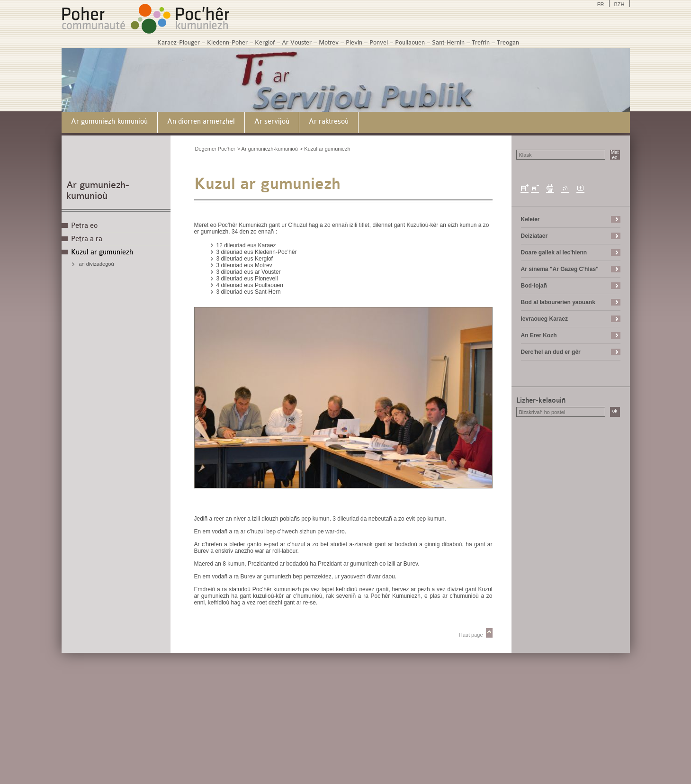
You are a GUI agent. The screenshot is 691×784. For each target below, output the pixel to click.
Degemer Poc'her (215, 149)
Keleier (530, 219)
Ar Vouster (297, 42)
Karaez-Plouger (179, 42)
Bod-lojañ (534, 286)
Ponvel (379, 42)
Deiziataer (534, 236)
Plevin (354, 42)
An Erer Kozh (539, 335)
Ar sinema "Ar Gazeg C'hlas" (560, 269)
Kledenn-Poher (227, 42)
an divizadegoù (97, 264)
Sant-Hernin (448, 42)
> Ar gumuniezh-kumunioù (268, 149)
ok (615, 411)
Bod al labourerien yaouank (558, 302)
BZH (619, 4)
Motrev (329, 42)
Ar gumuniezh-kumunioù (98, 190)
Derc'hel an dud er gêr (551, 352)
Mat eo (615, 155)
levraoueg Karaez (544, 319)
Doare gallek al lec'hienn (554, 252)
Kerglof (265, 42)
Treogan (508, 42)
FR (601, 4)
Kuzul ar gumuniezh (102, 252)
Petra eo (84, 226)
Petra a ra (87, 239)
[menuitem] (110, 122)
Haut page (471, 635)
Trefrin (481, 42)
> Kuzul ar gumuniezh (325, 149)
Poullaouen (410, 42)
